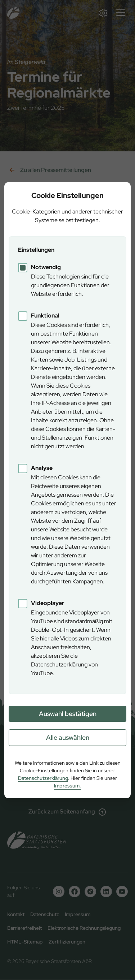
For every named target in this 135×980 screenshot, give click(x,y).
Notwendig (46, 267)
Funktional (45, 316)
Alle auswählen (68, 737)
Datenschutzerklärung (43, 778)
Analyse (42, 468)
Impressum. (67, 786)
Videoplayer (48, 603)
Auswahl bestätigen (68, 714)
